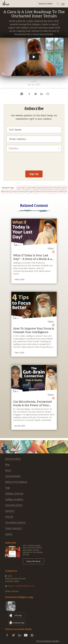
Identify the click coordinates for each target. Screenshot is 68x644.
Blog (7, 465)
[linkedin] (42, 94)
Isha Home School (14, 505)
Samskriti (10, 511)
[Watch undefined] (34, 57)
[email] (48, 94)
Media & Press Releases (16, 482)
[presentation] (34, 160)
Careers (9, 534)
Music (8, 470)
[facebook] (29, 94)
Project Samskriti (14, 528)
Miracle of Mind (13, 459)
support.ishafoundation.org (21, 586)
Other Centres (12, 591)
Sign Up (34, 174)
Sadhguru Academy (14, 499)
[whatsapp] (22, 94)
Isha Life (9, 517)
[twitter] (35, 94)
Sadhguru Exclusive (14, 493)
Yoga (8, 488)
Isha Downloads (13, 476)
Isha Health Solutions (15, 522)
